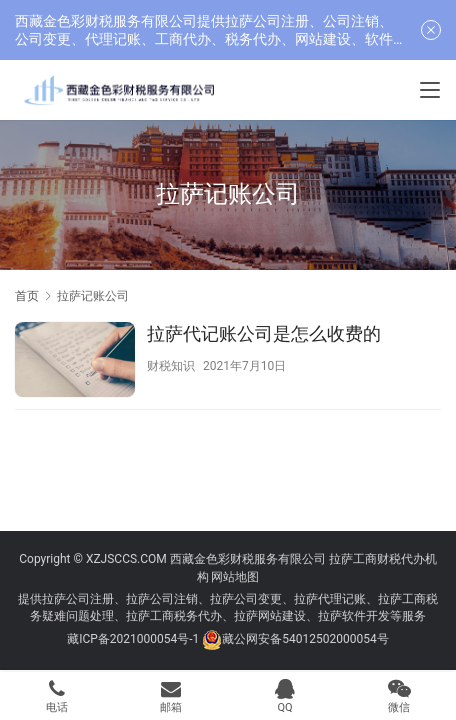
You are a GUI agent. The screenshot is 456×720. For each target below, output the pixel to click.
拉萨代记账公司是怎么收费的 (264, 333)
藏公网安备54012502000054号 (305, 639)
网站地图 (235, 577)
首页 (27, 296)
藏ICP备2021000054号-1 (134, 639)
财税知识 (171, 366)
